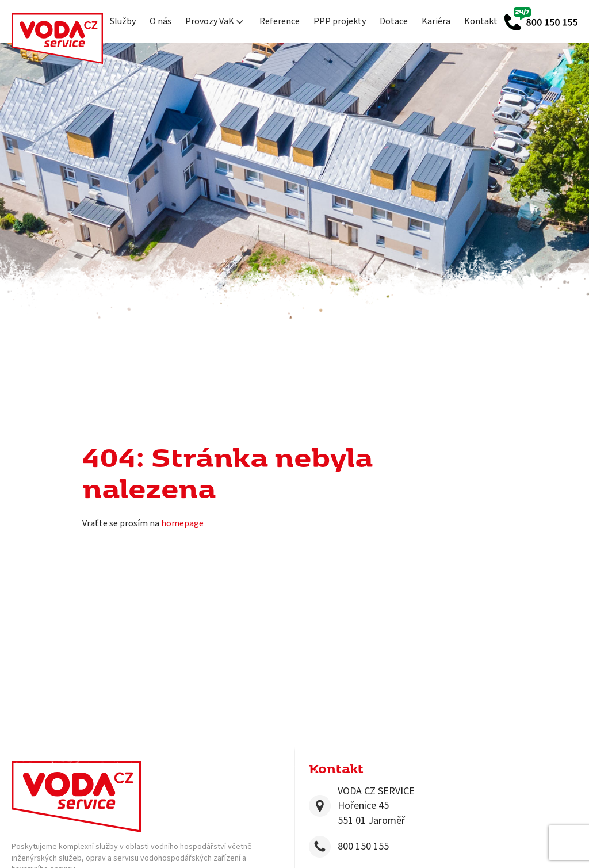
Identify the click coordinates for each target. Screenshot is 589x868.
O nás (160, 21)
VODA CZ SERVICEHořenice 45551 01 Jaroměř (376, 806)
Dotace (394, 21)
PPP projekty (340, 21)
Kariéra (436, 21)
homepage (182, 523)
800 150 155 (363, 846)
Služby (123, 21)
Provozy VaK (215, 21)
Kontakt (481, 21)
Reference (280, 21)
